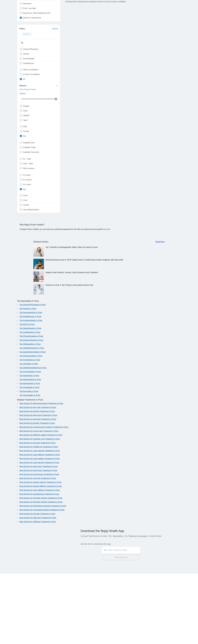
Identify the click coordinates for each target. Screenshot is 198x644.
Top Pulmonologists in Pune (31, 427)
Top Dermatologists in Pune (31, 384)
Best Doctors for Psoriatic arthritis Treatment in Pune (41, 569)
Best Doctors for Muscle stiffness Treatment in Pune (41, 557)
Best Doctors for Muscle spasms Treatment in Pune (41, 553)
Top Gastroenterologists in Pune (33, 423)
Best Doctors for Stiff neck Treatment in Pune (38, 589)
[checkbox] (21, 63)
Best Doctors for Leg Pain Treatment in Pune (38, 549)
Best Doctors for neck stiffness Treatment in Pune (40, 561)
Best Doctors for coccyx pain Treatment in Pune (39, 502)
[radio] (21, 10)
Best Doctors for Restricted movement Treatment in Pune (43, 577)
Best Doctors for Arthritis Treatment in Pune (37, 482)
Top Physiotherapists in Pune (31, 407)
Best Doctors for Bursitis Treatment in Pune (37, 494)
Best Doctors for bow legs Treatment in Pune (38, 490)
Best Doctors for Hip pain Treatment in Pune (38, 514)
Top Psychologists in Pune (30, 443)
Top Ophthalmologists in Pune (32, 419)
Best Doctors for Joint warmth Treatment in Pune (39, 534)
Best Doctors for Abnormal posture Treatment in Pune (41, 474)
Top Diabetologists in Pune (30, 399)
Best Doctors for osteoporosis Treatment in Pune (39, 565)
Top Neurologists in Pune (30, 454)
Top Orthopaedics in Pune (30, 415)
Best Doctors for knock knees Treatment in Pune (39, 545)
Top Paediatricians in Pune (30, 387)
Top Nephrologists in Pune (30, 451)
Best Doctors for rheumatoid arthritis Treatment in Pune (42, 581)
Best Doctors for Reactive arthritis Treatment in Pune (41, 573)
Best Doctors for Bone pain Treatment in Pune (38, 486)
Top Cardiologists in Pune (30, 403)
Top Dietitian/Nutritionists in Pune (33, 439)
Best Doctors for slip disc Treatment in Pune (37, 585)
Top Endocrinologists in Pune (31, 411)
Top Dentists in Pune (28, 380)
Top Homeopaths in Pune (30, 466)
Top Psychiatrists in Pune (30, 431)
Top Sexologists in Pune (29, 447)
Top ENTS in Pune (27, 395)
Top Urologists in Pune (29, 435)
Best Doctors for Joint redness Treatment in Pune (40, 522)
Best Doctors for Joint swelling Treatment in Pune (40, 530)
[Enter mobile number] (124, 619)
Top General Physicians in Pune (33, 376)
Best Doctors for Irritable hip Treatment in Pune (39, 518)
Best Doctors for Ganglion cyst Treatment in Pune (40, 510)
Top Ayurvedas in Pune (29, 462)
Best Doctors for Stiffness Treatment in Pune (38, 593)
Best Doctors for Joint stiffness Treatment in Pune (40, 526)
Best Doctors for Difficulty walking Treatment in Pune (41, 506)
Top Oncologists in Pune (29, 458)
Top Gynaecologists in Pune (31, 391)
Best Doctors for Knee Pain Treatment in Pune (38, 541)
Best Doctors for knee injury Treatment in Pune (39, 537)
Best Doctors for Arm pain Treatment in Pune (38, 478)
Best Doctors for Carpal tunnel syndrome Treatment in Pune (44, 498)
